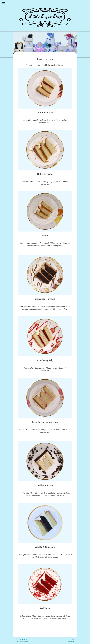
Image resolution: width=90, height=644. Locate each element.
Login (73, 639)
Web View (71, 641)
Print (18, 639)
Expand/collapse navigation (45, 3)
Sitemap (24, 639)
